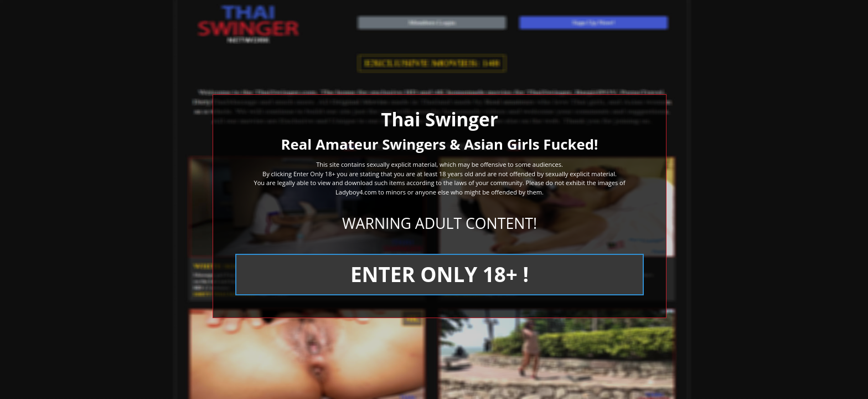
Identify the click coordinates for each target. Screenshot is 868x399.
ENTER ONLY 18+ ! (440, 274)
